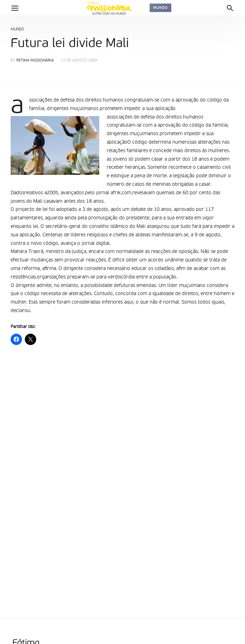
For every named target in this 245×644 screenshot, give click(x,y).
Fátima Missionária (35, 61)
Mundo (160, 8)
